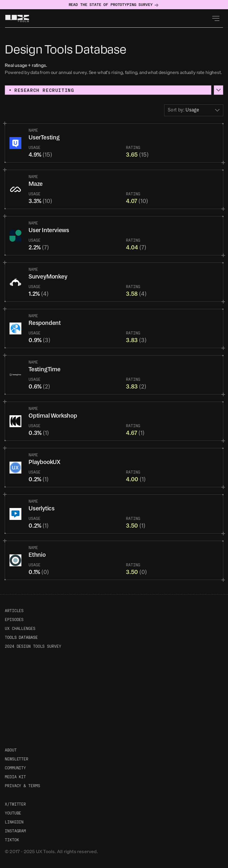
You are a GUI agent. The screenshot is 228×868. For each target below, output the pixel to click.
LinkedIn (14, 822)
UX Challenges (20, 628)
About (11, 750)
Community (15, 768)
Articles (14, 610)
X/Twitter (15, 804)
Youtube (13, 813)
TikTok (12, 840)
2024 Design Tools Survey (33, 646)
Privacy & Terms (22, 786)
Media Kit (15, 777)
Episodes (14, 619)
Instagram (15, 831)
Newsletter (16, 759)
